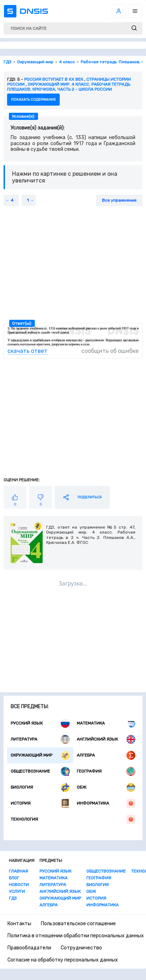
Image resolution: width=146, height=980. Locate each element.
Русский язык (40, 723)
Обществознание (40, 771)
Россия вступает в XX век (54, 79)
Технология (73, 819)
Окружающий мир (40, 755)
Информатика (106, 803)
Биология (40, 787)
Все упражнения (119, 200)
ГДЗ (13, 898)
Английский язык (106, 739)
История (40, 803)
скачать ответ (28, 351)
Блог (14, 878)
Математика (106, 723)
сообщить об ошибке (110, 351)
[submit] (134, 28)
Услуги (17, 891)
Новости (19, 885)
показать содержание (33, 100)
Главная (18, 871)
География (106, 771)
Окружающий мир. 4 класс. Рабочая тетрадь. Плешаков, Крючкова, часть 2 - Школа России (69, 87)
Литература (40, 739)
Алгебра (106, 755)
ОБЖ (106, 787)
